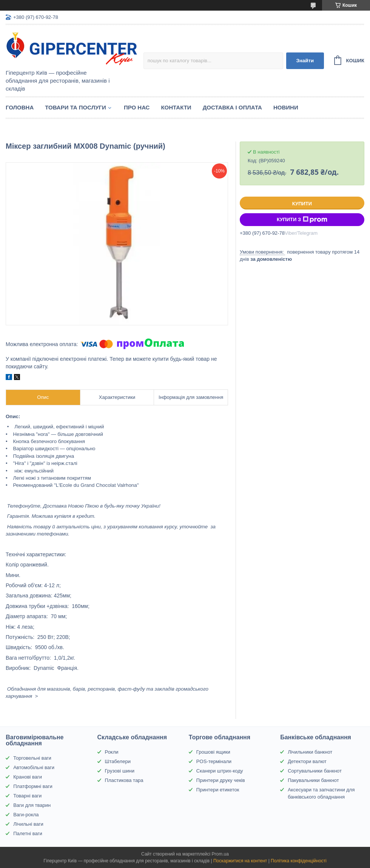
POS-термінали (214, 761)
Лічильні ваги (28, 824)
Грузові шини (120, 771)
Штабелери (118, 761)
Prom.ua (220, 854)
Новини (286, 107)
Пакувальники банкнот (313, 780)
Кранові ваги (28, 777)
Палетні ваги (28, 833)
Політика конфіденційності (299, 861)
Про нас (137, 107)
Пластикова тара (124, 780)
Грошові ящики (213, 752)
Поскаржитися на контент (240, 861)
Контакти (176, 107)
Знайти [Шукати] (305, 61)
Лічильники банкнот (310, 752)
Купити (302, 204)
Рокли (112, 752)
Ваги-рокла (26, 815)
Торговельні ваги (32, 758)
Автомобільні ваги (34, 767)
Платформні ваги (33, 786)
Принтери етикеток (218, 790)
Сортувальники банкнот (315, 771)
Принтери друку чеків (221, 780)
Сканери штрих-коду (220, 771)
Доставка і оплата (232, 107)
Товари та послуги (76, 107)
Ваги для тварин (32, 805)
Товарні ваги (27, 796)
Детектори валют (307, 761)
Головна (20, 107)
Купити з (302, 220)
